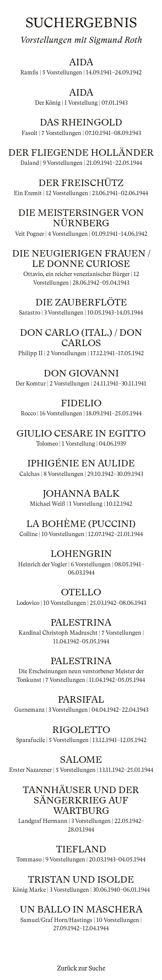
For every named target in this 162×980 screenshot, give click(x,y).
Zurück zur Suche (81, 968)
